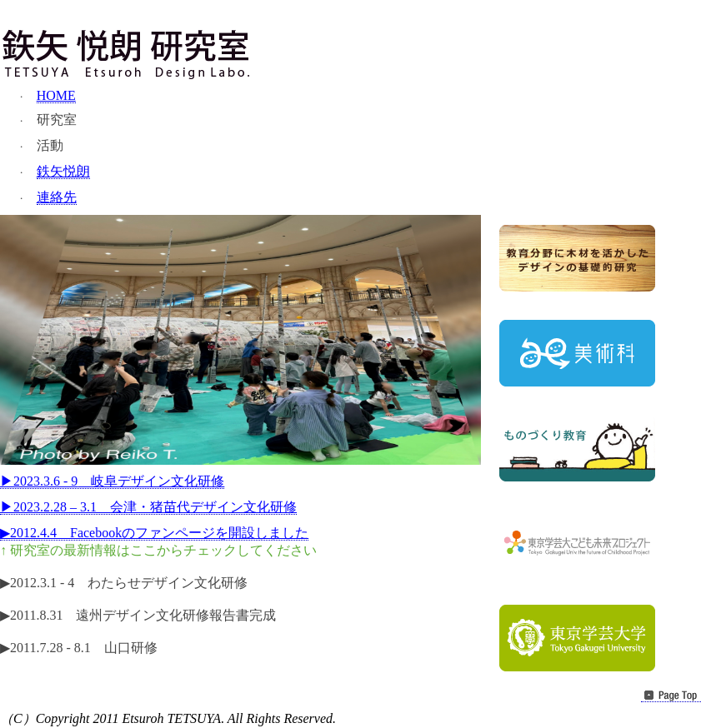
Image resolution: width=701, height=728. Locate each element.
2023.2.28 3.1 (148, 507)
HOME (56, 95)
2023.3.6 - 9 (112, 481)
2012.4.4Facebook (154, 533)
